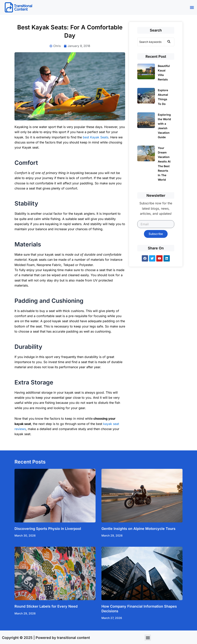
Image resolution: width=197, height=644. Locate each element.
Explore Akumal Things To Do (163, 97)
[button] (192, 8)
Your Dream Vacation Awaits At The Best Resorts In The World (164, 164)
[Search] (151, 42)
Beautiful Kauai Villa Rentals (164, 73)
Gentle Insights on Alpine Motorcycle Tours (138, 529)
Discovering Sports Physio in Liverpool (48, 529)
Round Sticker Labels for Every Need (46, 607)
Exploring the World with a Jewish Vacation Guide (164, 126)
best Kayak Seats (96, 137)
